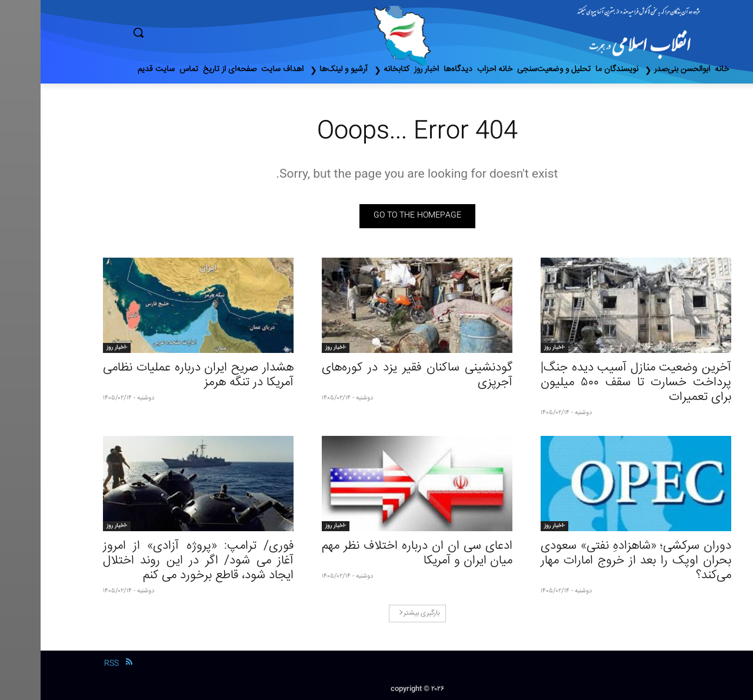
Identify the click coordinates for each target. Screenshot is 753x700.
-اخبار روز (514, 348)
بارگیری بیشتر (379, 613)
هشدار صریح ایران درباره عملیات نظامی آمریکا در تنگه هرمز (158, 375)
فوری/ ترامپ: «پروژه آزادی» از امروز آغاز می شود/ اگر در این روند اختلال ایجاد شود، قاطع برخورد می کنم (158, 561)
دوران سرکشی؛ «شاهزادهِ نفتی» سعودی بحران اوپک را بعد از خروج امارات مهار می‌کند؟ (595, 561)
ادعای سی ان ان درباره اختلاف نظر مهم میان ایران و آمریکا (376, 554)
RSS (71, 664)
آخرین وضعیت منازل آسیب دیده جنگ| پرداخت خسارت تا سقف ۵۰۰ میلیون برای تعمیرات (595, 383)
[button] (188, 32)
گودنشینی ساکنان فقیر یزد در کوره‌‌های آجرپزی (376, 375)
